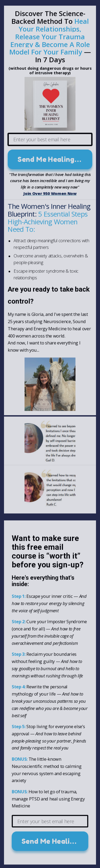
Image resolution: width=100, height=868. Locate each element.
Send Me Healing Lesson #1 (55, 160)
